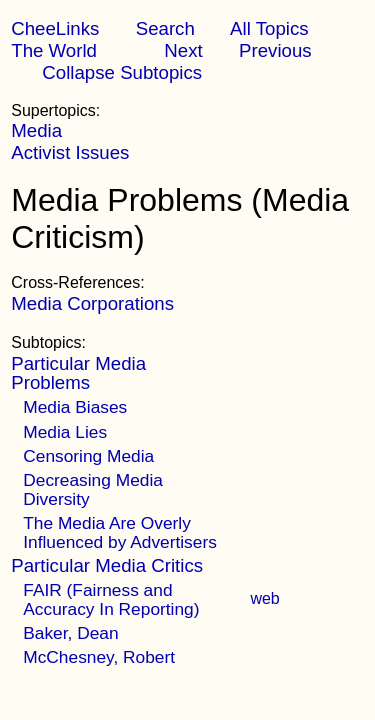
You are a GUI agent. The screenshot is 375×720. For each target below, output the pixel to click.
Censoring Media (88, 456)
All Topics (269, 28)
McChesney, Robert (99, 657)
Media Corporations (92, 303)
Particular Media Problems (78, 372)
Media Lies (65, 432)
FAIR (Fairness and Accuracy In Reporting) (111, 599)
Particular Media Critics (107, 565)
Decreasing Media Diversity (93, 489)
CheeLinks (55, 28)
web (264, 598)
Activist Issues (70, 152)
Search (165, 28)
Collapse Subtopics (122, 72)
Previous (275, 50)
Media (36, 130)
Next (183, 50)
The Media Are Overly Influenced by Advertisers (120, 532)
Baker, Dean (70, 633)
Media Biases (75, 407)
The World (54, 50)
